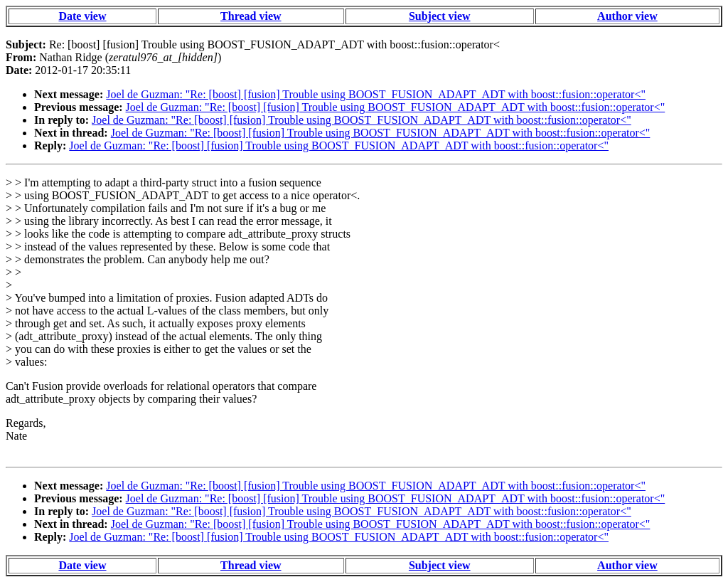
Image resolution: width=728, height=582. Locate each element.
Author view (627, 16)
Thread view (251, 16)
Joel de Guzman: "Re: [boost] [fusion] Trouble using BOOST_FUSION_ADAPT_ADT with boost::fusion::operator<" (376, 94)
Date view (82, 16)
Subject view (440, 16)
